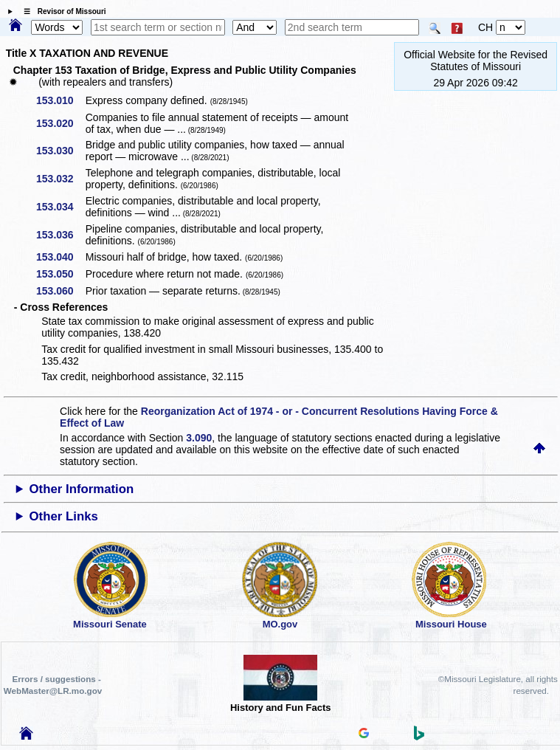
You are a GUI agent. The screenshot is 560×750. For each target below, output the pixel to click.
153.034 (60, 207)
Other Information (82, 489)
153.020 (60, 123)
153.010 (60, 100)
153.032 (60, 179)
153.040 (60, 257)
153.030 (60, 151)
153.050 (60, 274)
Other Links (64, 516)
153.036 (60, 235)
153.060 (60, 291)
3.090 (199, 438)
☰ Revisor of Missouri (61, 11)
